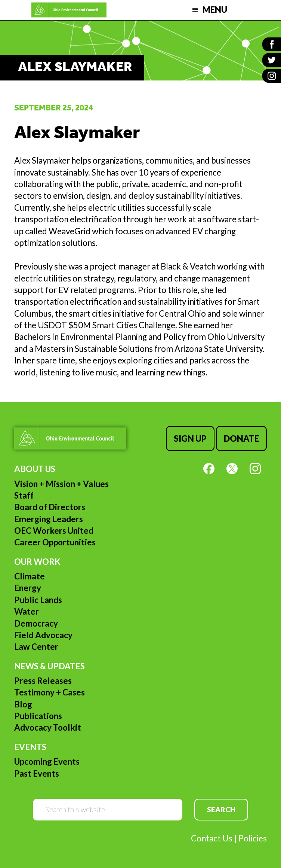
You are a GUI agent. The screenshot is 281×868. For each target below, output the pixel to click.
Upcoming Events (47, 762)
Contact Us (212, 838)
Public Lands (38, 600)
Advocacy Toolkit (48, 727)
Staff (24, 495)
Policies (253, 838)
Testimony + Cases (50, 692)
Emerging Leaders (49, 519)
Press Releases (43, 681)
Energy (28, 588)
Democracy (36, 623)
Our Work (37, 562)
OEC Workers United (54, 531)
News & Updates (50, 666)
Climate (30, 576)
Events (30, 747)
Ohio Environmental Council (69, 10)
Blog (23, 704)
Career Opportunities (55, 542)
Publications (38, 716)
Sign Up (190, 438)
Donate (241, 438)
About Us (35, 469)
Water (27, 611)
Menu (215, 10)
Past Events (37, 773)
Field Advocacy (43, 635)
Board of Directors (50, 507)
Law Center (36, 647)
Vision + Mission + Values (61, 484)
